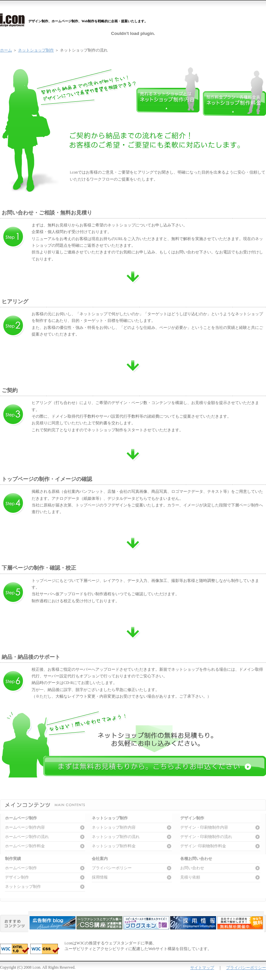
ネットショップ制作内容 (114, 827)
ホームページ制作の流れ (27, 837)
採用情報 (100, 877)
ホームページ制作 (21, 868)
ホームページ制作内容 (25, 827)
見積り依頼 (190, 877)
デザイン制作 (17, 877)
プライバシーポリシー (112, 868)
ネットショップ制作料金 (114, 846)
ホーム (6, 50)
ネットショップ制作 (36, 50)
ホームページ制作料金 (25, 846)
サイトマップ (202, 968)
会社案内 (100, 859)
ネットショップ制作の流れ (116, 837)
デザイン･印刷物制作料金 (203, 846)
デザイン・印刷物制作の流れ (206, 837)
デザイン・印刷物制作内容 (204, 827)
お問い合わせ (192, 868)
